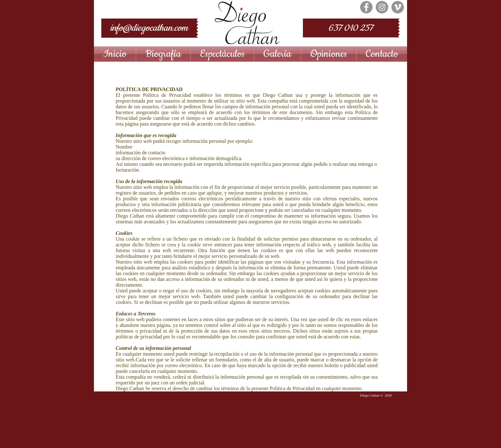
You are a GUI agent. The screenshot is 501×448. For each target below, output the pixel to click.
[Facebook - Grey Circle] (366, 7)
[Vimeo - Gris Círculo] (398, 7)
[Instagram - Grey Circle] (382, 7)
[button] (222, 54)
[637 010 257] (351, 28)
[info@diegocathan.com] (149, 28)
